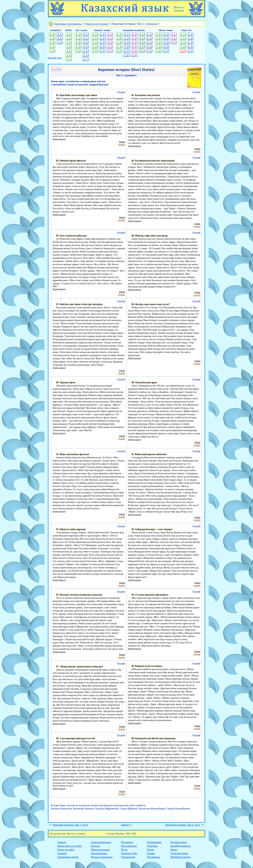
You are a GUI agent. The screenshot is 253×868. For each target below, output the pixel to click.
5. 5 (149, 51)
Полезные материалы (68, 24)
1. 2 (52, 38)
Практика (152, 846)
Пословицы (153, 857)
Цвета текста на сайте (70, 846)
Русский (121, 92)
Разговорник (154, 842)
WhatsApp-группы (181, 857)
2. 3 (59, 43)
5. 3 (149, 43)
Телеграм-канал (179, 853)
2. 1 (59, 34)
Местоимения (129, 846)
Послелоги (127, 842)
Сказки (151, 853)
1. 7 (69, 59)
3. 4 (110, 47)
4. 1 (142, 34)
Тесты (124, 850)
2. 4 (85, 47)
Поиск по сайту (66, 850)
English (122, 145)
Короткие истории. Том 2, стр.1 (183, 825)
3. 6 (134, 55)
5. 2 (149, 38)
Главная (62, 842)
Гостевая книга (179, 842)
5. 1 (149, 34)
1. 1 (52, 34)
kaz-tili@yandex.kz (180, 846)
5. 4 (149, 47)
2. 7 (85, 59)
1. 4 (52, 47)
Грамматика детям (68, 857)
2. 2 (59, 38)
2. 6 (85, 55)
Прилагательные (100, 850)
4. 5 (142, 51)
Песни (150, 850)
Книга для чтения (97, 24)
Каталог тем (55, 58)
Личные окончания (102, 857)
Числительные (99, 853)
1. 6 (69, 55)
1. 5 (52, 51)
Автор (174, 850)
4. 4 (142, 47)
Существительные (101, 842)
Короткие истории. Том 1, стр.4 (70, 825)
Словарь (62, 853)
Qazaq (122, 142)
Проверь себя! (129, 853)
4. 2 (142, 38)
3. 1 (110, 34)
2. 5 (85, 51)
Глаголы (95, 846)
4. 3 (142, 43)
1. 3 (52, 43)
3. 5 (110, 51)
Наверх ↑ (127, 825)
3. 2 (110, 38)
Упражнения (128, 857)
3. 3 (110, 43)
